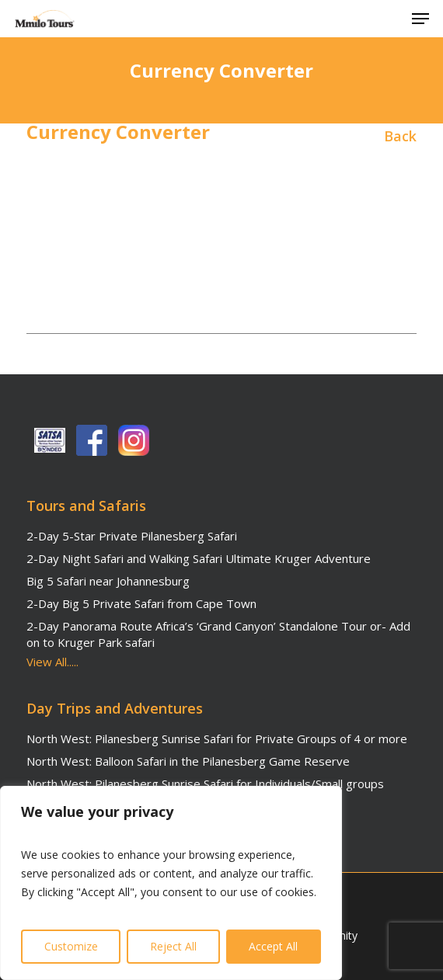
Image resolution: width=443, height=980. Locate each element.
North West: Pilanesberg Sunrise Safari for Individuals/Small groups (205, 784)
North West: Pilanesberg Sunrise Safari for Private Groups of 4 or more (217, 738)
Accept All (273, 946)
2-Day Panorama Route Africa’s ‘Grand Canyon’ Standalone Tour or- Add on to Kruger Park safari (218, 634)
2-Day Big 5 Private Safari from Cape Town (141, 603)
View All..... (52, 662)
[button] (420, 19)
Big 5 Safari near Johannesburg (108, 581)
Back (400, 136)
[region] (171, 883)
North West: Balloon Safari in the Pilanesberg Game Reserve (188, 761)
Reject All (173, 946)
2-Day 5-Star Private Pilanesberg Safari (132, 536)
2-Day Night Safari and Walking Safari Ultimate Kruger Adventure (199, 558)
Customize (71, 946)
